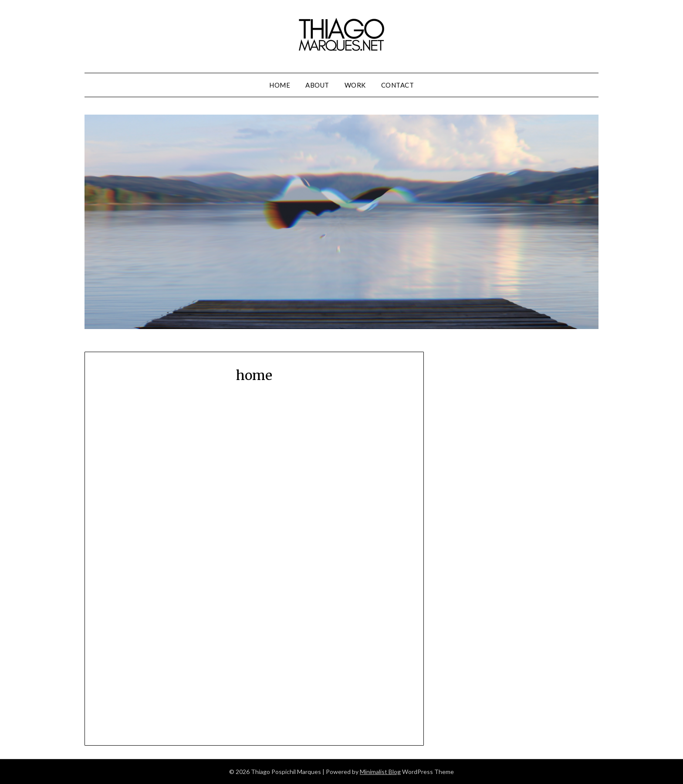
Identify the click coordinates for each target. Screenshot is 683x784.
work (355, 85)
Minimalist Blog (380, 772)
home (280, 85)
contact (398, 85)
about (317, 85)
